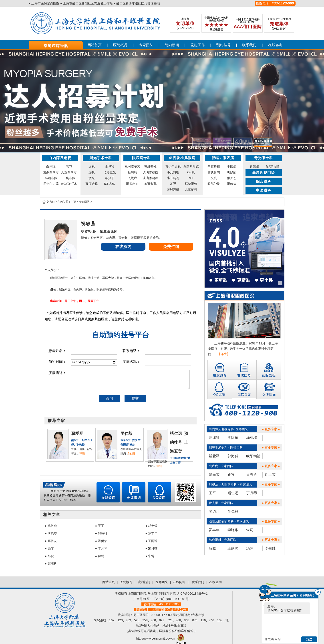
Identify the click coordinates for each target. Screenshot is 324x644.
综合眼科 (264, 181)
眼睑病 (232, 184)
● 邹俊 (49, 556)
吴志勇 (252, 475)
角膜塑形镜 (191, 166)
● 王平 (100, 526)
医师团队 (162, 582)
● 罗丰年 (151, 533)
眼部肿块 (214, 184)
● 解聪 (100, 556)
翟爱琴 (214, 456)
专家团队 (146, 45)
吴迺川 (214, 511)
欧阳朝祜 (253, 456)
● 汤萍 (49, 548)
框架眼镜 (191, 184)
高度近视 (92, 184)
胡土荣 (270, 475)
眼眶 (215, 158)
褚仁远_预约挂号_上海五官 (179, 442)
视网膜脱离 (132, 166)
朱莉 (250, 530)
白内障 (51, 166)
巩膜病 (232, 172)
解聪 (212, 548)
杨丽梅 (252, 438)
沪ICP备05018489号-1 (192, 594)
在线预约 (123, 247)
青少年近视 (173, 166)
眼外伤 (232, 178)
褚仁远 (233, 493)
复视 (173, 184)
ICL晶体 (110, 184)
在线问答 (179, 582)
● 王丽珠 (151, 541)
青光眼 (254, 166)
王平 (212, 493)
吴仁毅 (233, 511)
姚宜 (231, 475)
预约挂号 (223, 45)
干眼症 (232, 166)
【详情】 (224, 354)
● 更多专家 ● (271, 429)
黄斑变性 (150, 166)
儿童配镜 (191, 190)
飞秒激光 (110, 172)
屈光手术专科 (101, 158)
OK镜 (191, 172)
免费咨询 (171, 247)
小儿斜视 (173, 172)
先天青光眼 (272, 166)
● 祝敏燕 (51, 526)
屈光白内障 (51, 184)
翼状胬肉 (214, 172)
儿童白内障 (69, 172)
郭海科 (214, 438)
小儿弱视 (173, 178)
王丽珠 (233, 548)
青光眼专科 (264, 158)
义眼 (214, 178)
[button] (202, 142)
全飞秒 (110, 166)
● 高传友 (51, 541)
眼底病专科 (142, 158)
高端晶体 (51, 178)
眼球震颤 (173, 190)
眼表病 (228, 158)
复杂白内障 (51, 172)
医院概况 (120, 45)
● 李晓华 (51, 533)
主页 (73, 202)
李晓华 (233, 530)
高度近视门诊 (264, 173)
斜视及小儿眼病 (182, 158)
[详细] (82, 454)
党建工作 (198, 45)
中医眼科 (264, 190)
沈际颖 (233, 438)
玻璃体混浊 (150, 178)
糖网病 (132, 172)
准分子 (110, 178)
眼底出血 (132, 184)
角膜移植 (214, 166)
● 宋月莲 (151, 548)
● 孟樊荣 (101, 541)
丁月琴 (252, 493)
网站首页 (95, 45)
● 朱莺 (150, 556)
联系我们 (249, 45)
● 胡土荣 (151, 526)
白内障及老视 (60, 158)
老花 (69, 166)
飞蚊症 (132, 178)
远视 (92, 172)
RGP (191, 178)
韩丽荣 (214, 475)
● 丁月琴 (101, 548)
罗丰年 (214, 530)
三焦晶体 (69, 178)
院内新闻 (172, 45)
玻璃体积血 (150, 172)
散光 (92, 178)
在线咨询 (275, 45)
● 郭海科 (101, 533)
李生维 (270, 548)
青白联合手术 (69, 184)
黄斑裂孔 (150, 184)
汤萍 (250, 548)
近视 (92, 166)
